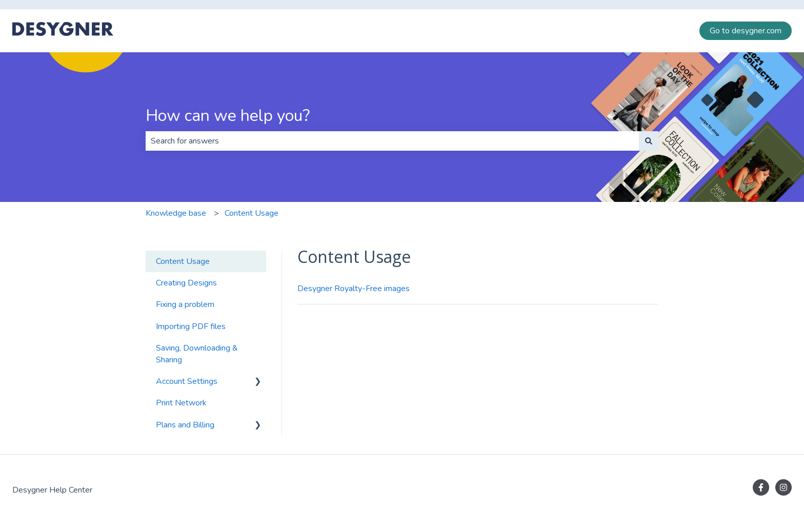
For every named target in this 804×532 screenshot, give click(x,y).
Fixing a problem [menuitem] (185, 304)
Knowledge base (176, 213)
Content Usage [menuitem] (183, 261)
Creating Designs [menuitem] (186, 283)
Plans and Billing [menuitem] (185, 425)
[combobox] (392, 141)
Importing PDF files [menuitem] (191, 326)
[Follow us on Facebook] (761, 487)
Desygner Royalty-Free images (354, 289)
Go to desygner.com (746, 31)
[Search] (649, 141)
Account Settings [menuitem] (187, 381)
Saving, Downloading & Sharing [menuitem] (197, 354)
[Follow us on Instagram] (783, 487)
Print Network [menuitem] (181, 403)
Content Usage (252, 213)
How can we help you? (228, 116)
